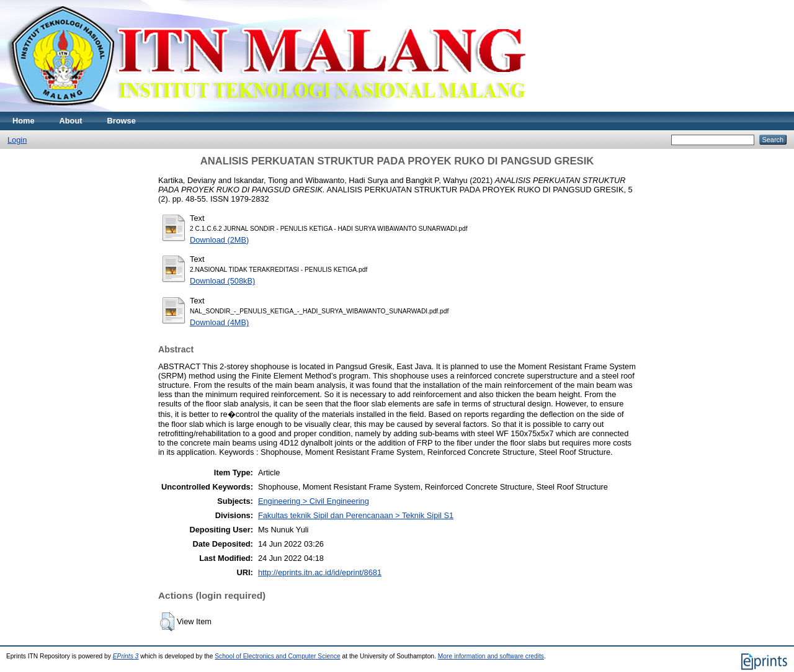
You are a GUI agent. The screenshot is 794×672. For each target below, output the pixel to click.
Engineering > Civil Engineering (314, 501)
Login (17, 140)
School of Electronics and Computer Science (278, 656)
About (71, 121)
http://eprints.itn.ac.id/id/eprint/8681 (320, 572)
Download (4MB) (219, 322)
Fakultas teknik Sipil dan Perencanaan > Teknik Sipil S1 (356, 515)
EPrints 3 (126, 656)
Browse (122, 121)
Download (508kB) (222, 281)
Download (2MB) (219, 240)
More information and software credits (491, 656)
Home (24, 121)
